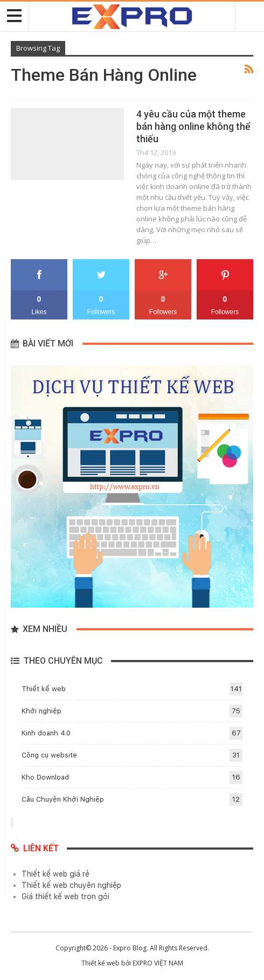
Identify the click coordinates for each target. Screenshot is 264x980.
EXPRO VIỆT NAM (158, 963)
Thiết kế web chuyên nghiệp (71, 885)
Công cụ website (49, 755)
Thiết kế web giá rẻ (55, 874)
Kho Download (45, 777)
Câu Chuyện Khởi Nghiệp (63, 799)
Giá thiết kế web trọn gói (65, 896)
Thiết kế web (44, 689)
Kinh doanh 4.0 (46, 733)
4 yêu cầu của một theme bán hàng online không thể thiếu (193, 126)
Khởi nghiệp (41, 711)
